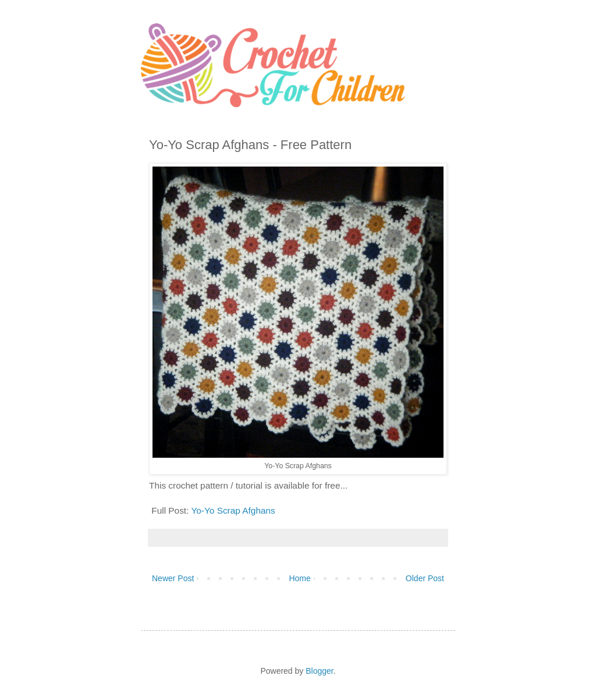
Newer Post (173, 578)
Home (299, 578)
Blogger (319, 671)
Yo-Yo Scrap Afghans (233, 510)
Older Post (425, 578)
